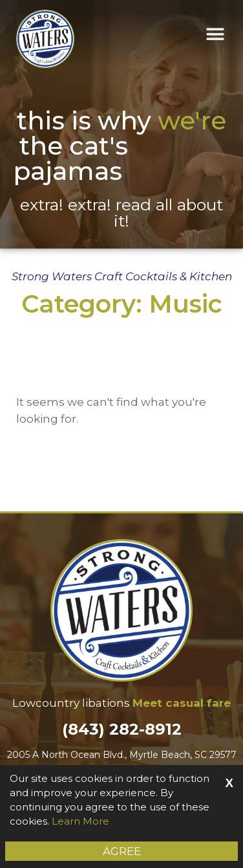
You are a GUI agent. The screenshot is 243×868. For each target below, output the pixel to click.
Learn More (80, 821)
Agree (122, 851)
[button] (216, 34)
